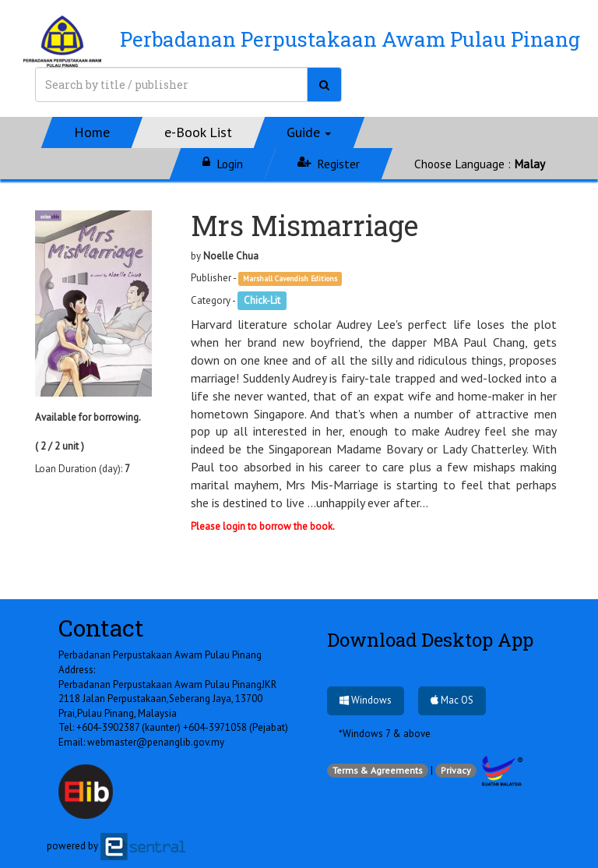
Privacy (456, 770)
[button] (310, 132)
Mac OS (452, 700)
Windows (366, 700)
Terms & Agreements (378, 770)
